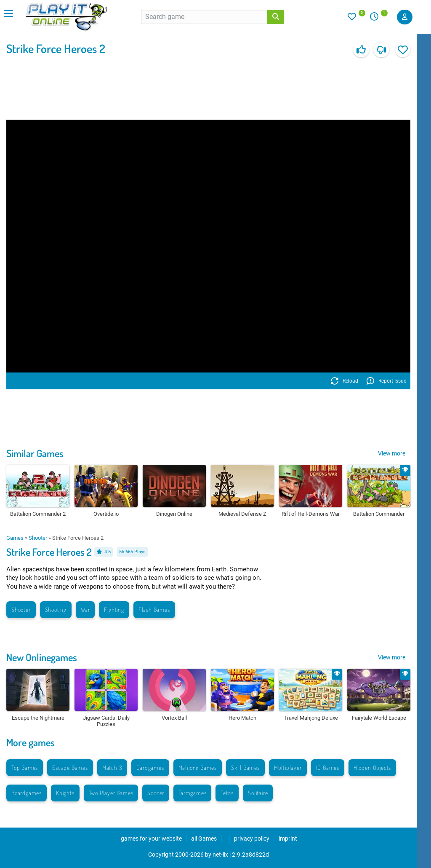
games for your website (151, 839)
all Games (204, 839)
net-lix (220, 855)
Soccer (156, 793)
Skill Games (245, 768)
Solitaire (258, 793)
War (85, 609)
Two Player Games (111, 793)
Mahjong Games (198, 768)
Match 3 (112, 768)
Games (15, 538)
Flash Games (154, 609)
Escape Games (70, 768)
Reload (345, 381)
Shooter (38, 538)
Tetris (227, 793)
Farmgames (192, 793)
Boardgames (27, 793)
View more (392, 453)
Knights (65, 793)
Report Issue (386, 381)
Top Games (25, 768)
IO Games (328, 768)
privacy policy (252, 839)
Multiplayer (288, 768)
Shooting (56, 609)
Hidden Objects (372, 768)
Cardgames (150, 768)
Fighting (114, 609)
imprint (288, 839)
